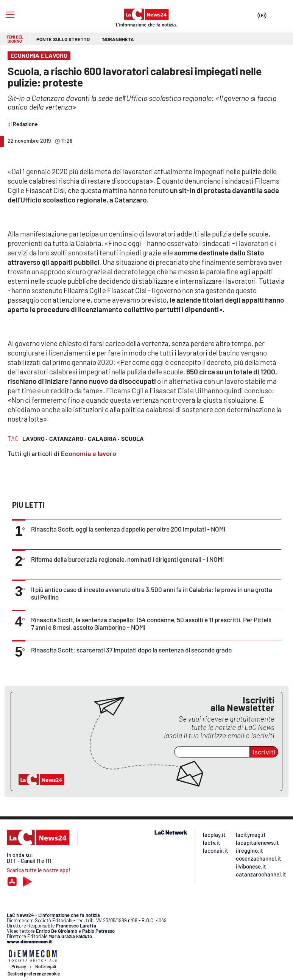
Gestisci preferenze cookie (34, 974)
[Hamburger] (10, 15)
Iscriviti (264, 752)
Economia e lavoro (88, 453)
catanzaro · (68, 438)
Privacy (19, 966)
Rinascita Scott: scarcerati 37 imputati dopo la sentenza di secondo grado (131, 650)
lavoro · (35, 438)
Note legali (46, 966)
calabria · (104, 438)
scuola (132, 438)
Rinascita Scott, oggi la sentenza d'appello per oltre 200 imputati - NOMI (128, 529)
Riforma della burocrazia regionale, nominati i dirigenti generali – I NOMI (127, 559)
